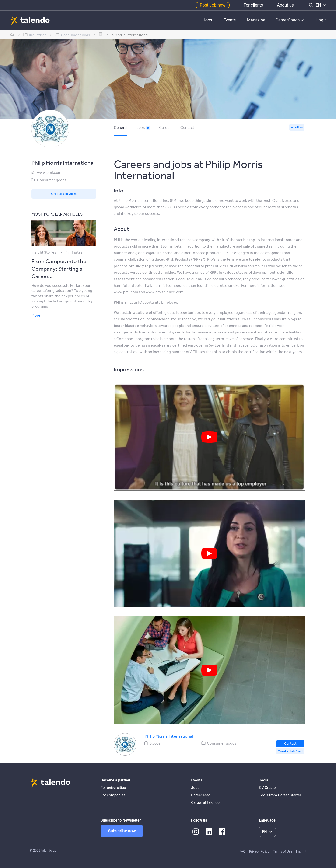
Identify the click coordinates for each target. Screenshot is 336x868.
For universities (113, 788)
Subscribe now (122, 831)
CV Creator (268, 788)
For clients (253, 5)
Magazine (256, 20)
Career (165, 127)
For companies (113, 795)
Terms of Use (283, 851)
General (121, 127)
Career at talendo (205, 803)
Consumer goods (52, 180)
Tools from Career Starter (280, 795)
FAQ (242, 851)
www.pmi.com (49, 172)
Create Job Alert (64, 194)
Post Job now (213, 5)
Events (229, 20)
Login (322, 20)
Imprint (301, 851)
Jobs (208, 20)
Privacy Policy (259, 851)
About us (285, 5)
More (36, 315)
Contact (187, 127)
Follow (298, 127)
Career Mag (201, 795)
